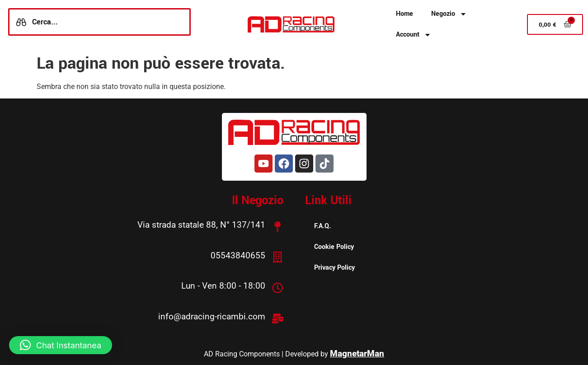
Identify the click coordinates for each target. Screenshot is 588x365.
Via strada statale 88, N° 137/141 (202, 225)
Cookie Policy (334, 247)
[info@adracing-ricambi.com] (278, 317)
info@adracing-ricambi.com (212, 316)
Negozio (449, 14)
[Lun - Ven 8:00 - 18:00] (278, 287)
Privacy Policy (334, 268)
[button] (61, 345)
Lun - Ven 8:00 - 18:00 (224, 285)
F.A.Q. (322, 226)
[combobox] (99, 22)
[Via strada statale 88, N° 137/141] (278, 226)
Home (405, 14)
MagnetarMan (357, 352)
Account (414, 35)
